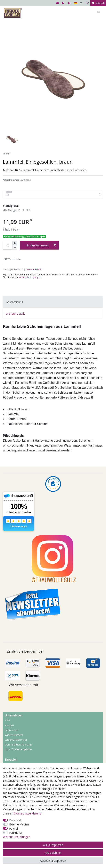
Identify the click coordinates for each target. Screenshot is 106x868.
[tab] (53, 302)
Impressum (12, 707)
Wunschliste (13, 259)
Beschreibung (14, 302)
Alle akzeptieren (53, 845)
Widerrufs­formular (16, 717)
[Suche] (82, 3)
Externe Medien (19, 824)
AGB (7, 697)
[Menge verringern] (15, 247)
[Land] (76, 3)
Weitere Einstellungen (16, 837)
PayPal (13, 829)
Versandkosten (34, 269)
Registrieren (12, 742)
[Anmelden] (63, 3)
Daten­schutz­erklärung (18, 722)
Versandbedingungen (30, 277)
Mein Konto (12, 746)
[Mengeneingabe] (8, 245)
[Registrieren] (70, 3)
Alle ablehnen (53, 853)
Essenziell (15, 820)
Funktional (16, 833)
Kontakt (9, 702)
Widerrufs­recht (14, 712)
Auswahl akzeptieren (53, 861)
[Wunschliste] (87, 3)
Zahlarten (11, 756)
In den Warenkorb (41, 245)
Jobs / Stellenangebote (18, 726)
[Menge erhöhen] (15, 243)
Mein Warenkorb (15, 751)
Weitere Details (16, 314)
